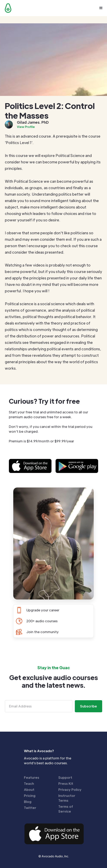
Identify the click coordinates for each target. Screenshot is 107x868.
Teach (29, 783)
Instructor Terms (67, 798)
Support (65, 777)
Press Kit (66, 783)
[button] (101, 8)
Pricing (30, 796)
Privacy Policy (70, 790)
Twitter (30, 808)
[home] (7, 8)
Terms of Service (66, 809)
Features (32, 777)
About (29, 790)
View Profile (26, 127)
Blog (28, 802)
